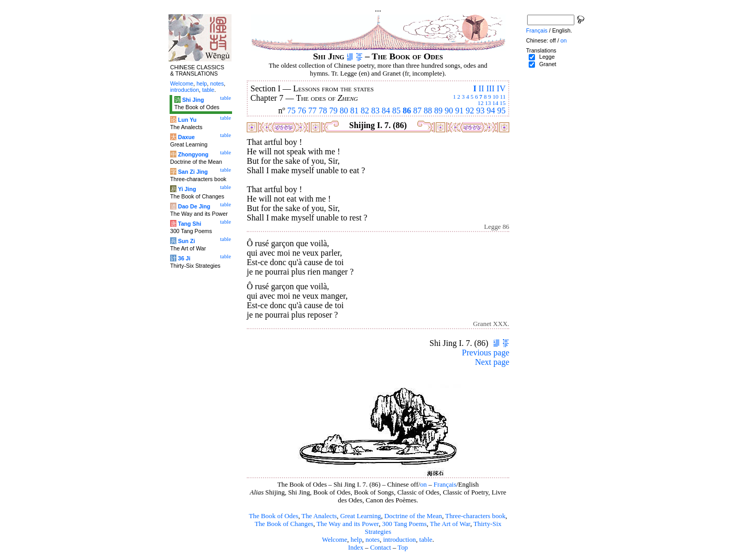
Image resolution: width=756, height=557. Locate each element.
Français (445, 485)
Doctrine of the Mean (413, 516)
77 (312, 111)
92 (470, 111)
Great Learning (361, 516)
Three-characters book (475, 516)
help (356, 540)
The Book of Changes (284, 524)
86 (407, 111)
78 (323, 111)
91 (459, 111)
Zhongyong (193, 154)
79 (333, 111)
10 (495, 97)
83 (375, 111)
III (490, 88)
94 (491, 111)
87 (417, 111)
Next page (492, 362)
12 (481, 103)
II (481, 88)
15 (503, 103)
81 (354, 111)
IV (501, 88)
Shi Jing (193, 100)
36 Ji (184, 258)
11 (503, 97)
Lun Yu (187, 120)
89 (438, 111)
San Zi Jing (193, 172)
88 (428, 111)
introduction (400, 540)
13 (488, 103)
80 (344, 111)
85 (396, 111)
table (426, 540)
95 (501, 111)
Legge (547, 57)
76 (302, 111)
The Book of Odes (274, 516)
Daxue (186, 137)
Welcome (334, 540)
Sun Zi (187, 241)
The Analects (319, 516)
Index (356, 548)
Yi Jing (187, 189)
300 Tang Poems (405, 524)
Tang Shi (190, 224)
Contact (381, 548)
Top (403, 548)
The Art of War (450, 524)
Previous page (486, 353)
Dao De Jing (194, 206)
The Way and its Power (348, 524)
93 (480, 111)
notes (372, 540)
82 (365, 111)
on (423, 485)
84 (386, 111)
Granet (548, 64)
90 (449, 111)
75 (291, 111)
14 (495, 103)
